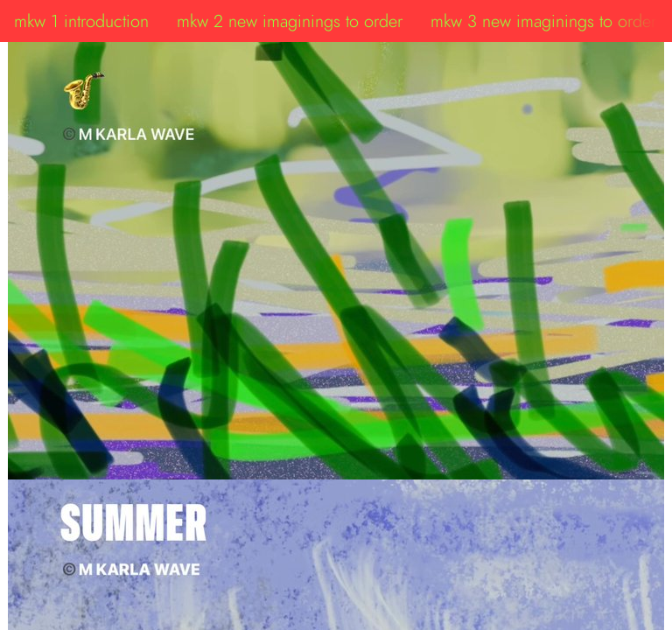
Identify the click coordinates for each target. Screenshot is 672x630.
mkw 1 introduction (81, 21)
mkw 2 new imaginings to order (290, 21)
